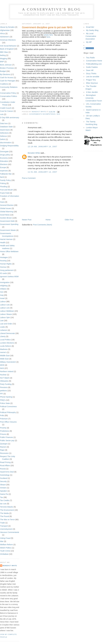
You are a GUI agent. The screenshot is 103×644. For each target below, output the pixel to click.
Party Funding (6, 384)
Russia (3, 469)
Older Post (69, 220)
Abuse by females (7, 27)
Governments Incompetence (42, 114)
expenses (4, 171)
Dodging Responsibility (9, 146)
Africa (2, 33)
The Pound (5, 516)
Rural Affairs (5, 466)
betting (3, 55)
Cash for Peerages (8, 81)
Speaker (4, 491)
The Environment (7, 510)
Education (4, 161)
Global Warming (7, 212)
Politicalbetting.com (94, 64)
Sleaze (3, 485)
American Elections (8, 40)
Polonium (4, 419)
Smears (3, 488)
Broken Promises (7, 68)
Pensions (4, 387)
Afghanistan (5, 30)
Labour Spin (5, 317)
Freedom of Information (10, 196)
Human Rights (6, 264)
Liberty (3, 336)
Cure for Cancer (7, 111)
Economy (4, 158)
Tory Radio (90, 58)
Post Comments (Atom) (43, 225)
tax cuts (3, 504)
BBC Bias (4, 52)
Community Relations (9, 87)
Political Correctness (8, 406)
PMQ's (3, 400)
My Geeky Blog (92, 30)
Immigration (5, 282)
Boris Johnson (6, 65)
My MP (89, 42)
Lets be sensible (93, 77)
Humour (3, 267)
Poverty (3, 428)
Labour (3, 302)
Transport (4, 526)
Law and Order (6, 324)
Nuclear (3, 375)
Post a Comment (29, 178)
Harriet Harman (6, 239)
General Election (7, 205)
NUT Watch (5, 378)
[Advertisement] (48, 199)
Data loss (4, 123)
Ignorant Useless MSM (9, 277)
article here (48, 35)
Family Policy (5, 180)
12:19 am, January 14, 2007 (42, 147)
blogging (4, 59)
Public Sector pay (7, 440)
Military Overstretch (8, 362)
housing (3, 261)
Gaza (2, 202)
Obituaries (4, 381)
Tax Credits (5, 500)
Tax (2, 497)
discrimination (6, 143)
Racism (3, 447)
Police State (5, 403)
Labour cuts (5, 305)
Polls (2, 415)
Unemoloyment (6, 529)
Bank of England (7, 49)
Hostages (4, 257)
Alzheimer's (5, 37)
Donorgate (4, 152)
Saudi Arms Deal (7, 472)
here (48, 37)
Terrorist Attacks (7, 507)
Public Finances (7, 437)
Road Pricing (5, 462)
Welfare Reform (6, 545)
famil (2, 177)
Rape (2, 450)
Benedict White (10, 566)
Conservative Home (94, 61)
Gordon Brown (6, 218)
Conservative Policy (8, 93)
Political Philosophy (8, 412)
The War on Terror (7, 520)
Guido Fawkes (92, 67)
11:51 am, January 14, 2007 (42, 172)
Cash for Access (7, 78)
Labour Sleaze (6, 314)
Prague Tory (91, 80)
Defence (4, 136)
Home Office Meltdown (9, 251)
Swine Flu (4, 494)
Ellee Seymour (92, 83)
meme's (3, 352)
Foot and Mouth (6, 190)
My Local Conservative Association (91, 36)
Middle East (5, 356)
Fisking (3, 183)
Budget (3, 71)
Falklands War (6, 174)
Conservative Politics (9, 96)
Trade (2, 523)
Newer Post (27, 220)
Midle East (4, 359)
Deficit (3, 139)
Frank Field (5, 193)
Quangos (4, 444)
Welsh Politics (6, 548)
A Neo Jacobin (92, 92)
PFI (2, 394)
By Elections (5, 74)
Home (48, 220)
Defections (4, 133)
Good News (5, 215)
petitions (4, 391)
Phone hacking (6, 397)
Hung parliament (7, 270)
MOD (2, 365)
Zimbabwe (4, 554)
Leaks (3, 327)
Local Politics (5, 340)
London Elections (7, 343)
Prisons (3, 434)
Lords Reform (6, 346)
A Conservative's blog (51, 9)
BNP (2, 62)
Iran (2, 292)
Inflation (3, 289)
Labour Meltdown (7, 311)
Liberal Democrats (8, 333)
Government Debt (7, 221)
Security (3, 481)
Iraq (2, 295)
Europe (3, 167)
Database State (6, 127)
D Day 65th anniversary (10, 118)
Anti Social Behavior (8, 46)
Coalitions (4, 84)
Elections (4, 164)
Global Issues (6, 208)
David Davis (5, 130)
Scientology (5, 475)
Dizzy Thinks (91, 74)
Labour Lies (5, 308)
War (2, 541)
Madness (4, 349)
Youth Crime (5, 551)
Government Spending (9, 224)
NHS (2, 368)
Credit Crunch (6, 108)
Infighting (4, 286)
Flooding (4, 187)
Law (2, 321)
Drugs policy (5, 155)
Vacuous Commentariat (10, 532)
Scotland (4, 478)
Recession (4, 453)
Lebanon (4, 330)
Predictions (5, 431)
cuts (2, 114)
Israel (2, 298)
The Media (4, 513)
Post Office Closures (8, 422)
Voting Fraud (5, 538)
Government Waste (8, 230)
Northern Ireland (7, 371)
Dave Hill (90, 70)
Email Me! (90, 27)
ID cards (4, 273)
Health (3, 243)
